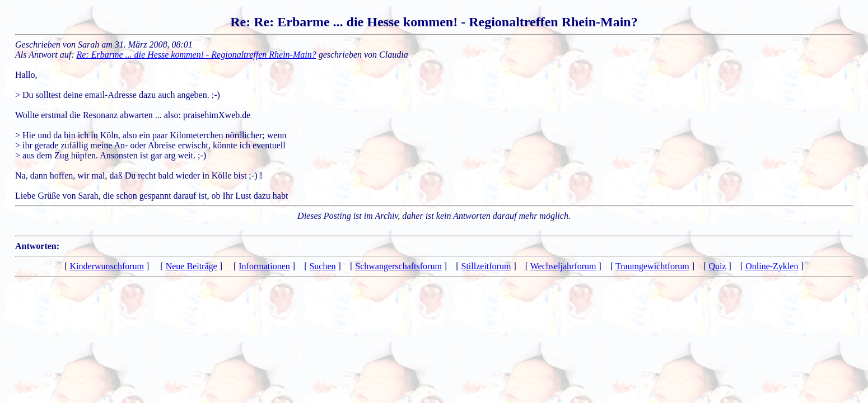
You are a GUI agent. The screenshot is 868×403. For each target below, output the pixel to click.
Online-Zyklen (772, 266)
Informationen (264, 266)
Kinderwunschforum (107, 266)
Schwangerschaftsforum (398, 266)
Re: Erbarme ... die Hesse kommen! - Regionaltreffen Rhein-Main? (197, 55)
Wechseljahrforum (563, 266)
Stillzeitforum (486, 266)
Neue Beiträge (192, 266)
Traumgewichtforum (652, 266)
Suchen (322, 266)
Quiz (717, 266)
